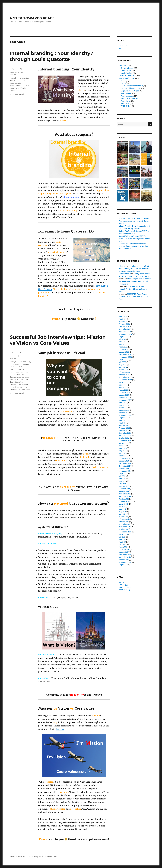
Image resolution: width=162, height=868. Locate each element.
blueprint (19, 362)
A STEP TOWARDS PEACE (32, 18)
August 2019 (123, 474)
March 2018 (123, 517)
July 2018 (122, 507)
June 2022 (123, 403)
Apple (12, 78)
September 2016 (125, 562)
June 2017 (122, 540)
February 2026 (124, 324)
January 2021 (124, 431)
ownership (19, 88)
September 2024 (125, 357)
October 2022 (124, 398)
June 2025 (122, 342)
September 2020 (125, 441)
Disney (57, 785)
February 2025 (124, 349)
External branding (22, 78)
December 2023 (125, 377)
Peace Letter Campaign (130, 99)
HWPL (123, 83)
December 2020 (125, 433)
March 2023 (123, 390)
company (27, 362)
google (13, 80)
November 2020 (125, 436)
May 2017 (122, 542)
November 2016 (125, 557)
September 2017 (125, 532)
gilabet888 (123, 266)
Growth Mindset (127, 68)
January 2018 (124, 522)
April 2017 (122, 545)
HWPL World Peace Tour (130, 88)
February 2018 (124, 519)
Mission (23, 374)
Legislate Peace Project (130, 91)
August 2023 (124, 382)
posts (121, 48)
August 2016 (123, 565)
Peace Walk (125, 104)
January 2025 (124, 352)
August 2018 (123, 504)
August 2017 (123, 534)
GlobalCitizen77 (125, 274)
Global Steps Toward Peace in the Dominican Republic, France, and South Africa (135, 281)
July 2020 (122, 446)
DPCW (123, 81)
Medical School (127, 73)
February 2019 (124, 489)
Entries (123, 585)
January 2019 (124, 491)
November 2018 (125, 496)
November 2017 (125, 527)
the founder (23, 385)
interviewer (24, 372)
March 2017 (123, 547)
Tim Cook (21, 390)
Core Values (14, 364)
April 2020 (123, 453)
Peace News (125, 101)
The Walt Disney (16, 387)
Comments (125, 587)
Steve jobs (19, 382)
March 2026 (123, 322)
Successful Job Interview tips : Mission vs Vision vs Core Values (58, 340)
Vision (28, 390)
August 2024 (124, 360)
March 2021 (123, 425)
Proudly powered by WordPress (44, 857)
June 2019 (122, 479)
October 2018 (124, 499)
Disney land (24, 364)
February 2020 (124, 458)
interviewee (14, 372)
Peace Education (127, 96)
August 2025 (123, 337)
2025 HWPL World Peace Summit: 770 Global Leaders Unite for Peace (133, 289)
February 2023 (124, 393)
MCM (12, 88)
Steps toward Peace (126, 78)
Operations (14, 377)
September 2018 (125, 502)
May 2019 (122, 481)
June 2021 (122, 420)
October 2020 (124, 438)
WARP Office (126, 106)
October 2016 (124, 560)
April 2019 (122, 484)
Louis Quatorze (23, 86)
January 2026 (124, 327)
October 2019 (124, 469)
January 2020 (124, 461)
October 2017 (124, 529)
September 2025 (125, 334)
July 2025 (122, 339)
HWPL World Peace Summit (132, 86)
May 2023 (122, 387)
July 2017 (122, 537)
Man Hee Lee (126, 93)
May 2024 (123, 365)
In (66, 789)
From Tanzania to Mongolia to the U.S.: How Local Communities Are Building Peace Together (134, 246)
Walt (52, 785)
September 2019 (125, 471)
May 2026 (122, 319)
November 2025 (125, 332)
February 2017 (124, 550)
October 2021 (124, 413)
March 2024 (123, 370)
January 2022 (124, 410)
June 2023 (123, 385)
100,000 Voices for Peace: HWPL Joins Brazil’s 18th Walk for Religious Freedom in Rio (135, 239)
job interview (15, 374)
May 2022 (122, 405)
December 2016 (125, 555)
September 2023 (125, 380)
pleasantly (86, 282)
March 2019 (123, 486)
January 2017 (124, 552)
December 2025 (125, 329)
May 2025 (122, 344)
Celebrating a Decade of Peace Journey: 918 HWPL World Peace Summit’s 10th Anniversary (134, 269)
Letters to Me (126, 71)
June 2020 (123, 448)
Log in (121, 582)
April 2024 (123, 367)
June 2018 (122, 509)
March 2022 (123, 408)
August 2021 (123, 418)
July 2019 (122, 476)
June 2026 (123, 317)
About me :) (14, 72)
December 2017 (125, 524)
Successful (14, 385)
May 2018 (122, 512)
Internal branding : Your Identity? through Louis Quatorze (51, 56)
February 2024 (124, 372)
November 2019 (125, 466)
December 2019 (125, 464)
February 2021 (124, 428)
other (70, 789)
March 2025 (123, 347)
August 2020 (124, 443)
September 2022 (125, 400)
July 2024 (122, 362)
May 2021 (122, 423)
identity (25, 369)
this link (60, 729)
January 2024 (124, 375)
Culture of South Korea (127, 76)
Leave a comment (17, 94)
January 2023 (124, 395)
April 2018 (122, 514)
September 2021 (125, 415)
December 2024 (125, 355)
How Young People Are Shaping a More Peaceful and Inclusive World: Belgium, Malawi (134, 221)
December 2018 (125, 494)
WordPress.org (124, 590)
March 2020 (123, 456)
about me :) (123, 46)
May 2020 (123, 451)
